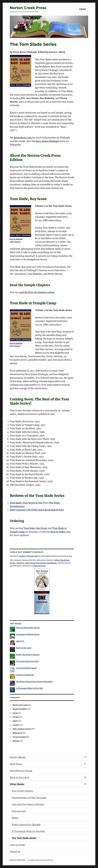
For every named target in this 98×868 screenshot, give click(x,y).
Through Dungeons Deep (27, 661)
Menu (83, 9)
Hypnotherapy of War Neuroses (29, 798)
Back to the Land (24, 648)
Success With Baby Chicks (28, 628)
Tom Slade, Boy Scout (35, 528)
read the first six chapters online (37, 292)
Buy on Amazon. (16, 239)
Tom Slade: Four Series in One (26, 503)
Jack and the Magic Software (28, 804)
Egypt (15, 713)
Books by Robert (20, 709)
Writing (16, 741)
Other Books (17, 784)
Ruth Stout (17, 733)
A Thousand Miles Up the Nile (30, 688)
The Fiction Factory (22, 791)
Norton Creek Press (28, 8)
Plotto (15, 721)
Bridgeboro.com (23, 138)
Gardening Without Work (28, 634)
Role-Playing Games (22, 729)
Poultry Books (18, 757)
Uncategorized (19, 737)
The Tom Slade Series (24, 838)
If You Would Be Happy (26, 668)
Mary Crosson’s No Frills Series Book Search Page (37, 510)
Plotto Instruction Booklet (26, 824)
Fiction (16, 717)
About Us (20, 641)
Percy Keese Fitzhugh (47, 141)
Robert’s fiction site (29, 556)
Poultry (16, 725)
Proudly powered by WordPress (40, 860)
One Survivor (40, 566)
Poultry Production (25, 675)
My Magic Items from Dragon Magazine (34, 682)
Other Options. (15, 242)
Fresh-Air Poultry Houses (28, 655)
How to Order (58, 532)
